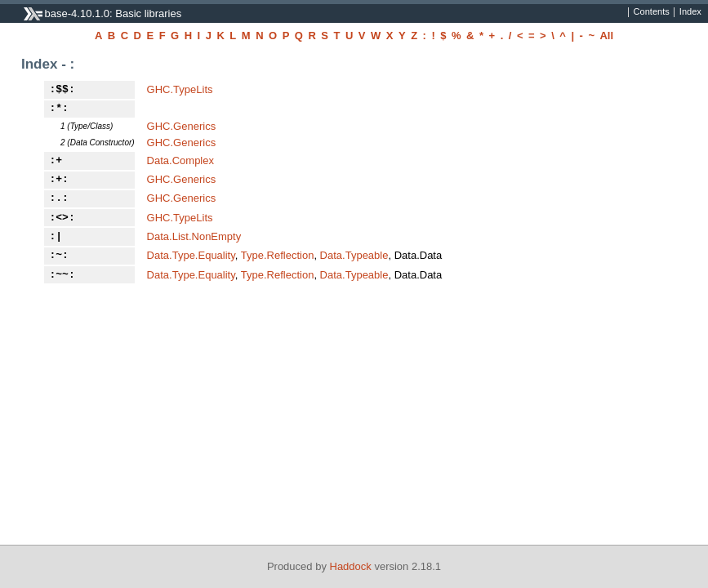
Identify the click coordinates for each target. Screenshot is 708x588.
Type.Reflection (278, 255)
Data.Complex (180, 160)
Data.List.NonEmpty (194, 236)
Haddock (351, 566)
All (606, 36)
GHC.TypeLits (180, 89)
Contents (652, 12)
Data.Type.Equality (191, 255)
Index (690, 12)
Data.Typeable (354, 255)
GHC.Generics (182, 126)
